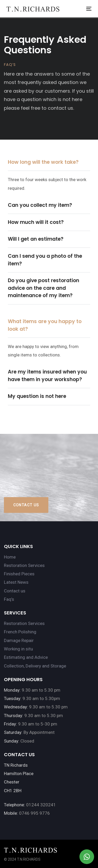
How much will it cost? (36, 222)
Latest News (16, 582)
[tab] (49, 163)
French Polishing (20, 632)
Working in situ (18, 649)
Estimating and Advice (26, 657)
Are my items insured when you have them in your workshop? (47, 376)
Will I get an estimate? (36, 239)
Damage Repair (19, 640)
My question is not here (37, 396)
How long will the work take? (43, 162)
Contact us (15, 591)
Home (10, 557)
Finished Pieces (19, 574)
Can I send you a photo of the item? (45, 260)
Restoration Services (24, 565)
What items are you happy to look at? (45, 325)
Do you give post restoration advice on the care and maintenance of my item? (44, 288)
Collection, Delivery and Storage (35, 666)
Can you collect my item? (40, 205)
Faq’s (9, 599)
